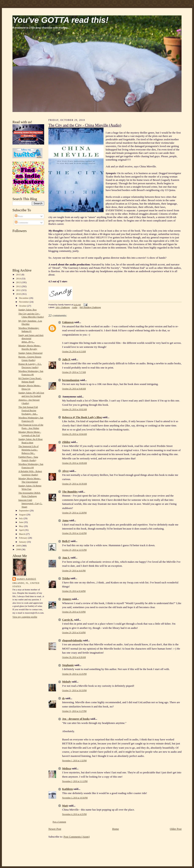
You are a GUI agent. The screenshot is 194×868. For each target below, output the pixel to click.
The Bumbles (70, 492)
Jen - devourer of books (76, 719)
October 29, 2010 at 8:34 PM (74, 591)
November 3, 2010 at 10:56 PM (75, 798)
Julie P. (66, 359)
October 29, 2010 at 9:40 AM (74, 389)
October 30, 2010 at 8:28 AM (74, 657)
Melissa (67, 768)
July (21, 518)
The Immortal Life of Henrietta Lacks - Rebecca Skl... (28, 450)
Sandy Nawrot (26, 579)
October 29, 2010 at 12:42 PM (74, 533)
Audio (75, 307)
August (23, 515)
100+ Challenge (63, 307)
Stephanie (68, 665)
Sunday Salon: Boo (27, 310)
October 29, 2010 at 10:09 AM (74, 463)
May (21, 526)
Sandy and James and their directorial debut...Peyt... (31, 338)
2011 (19, 290)
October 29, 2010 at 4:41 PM (74, 571)
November (24, 302)
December (24, 298)
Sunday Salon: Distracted (30, 353)
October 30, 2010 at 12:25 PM (74, 674)
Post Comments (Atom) (77, 837)
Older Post (176, 829)
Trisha (66, 578)
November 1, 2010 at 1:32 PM (74, 761)
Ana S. (66, 558)
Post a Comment (59, 822)
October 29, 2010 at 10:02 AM (74, 409)
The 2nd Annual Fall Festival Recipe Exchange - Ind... (28, 410)
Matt (65, 806)
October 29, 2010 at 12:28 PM (74, 513)
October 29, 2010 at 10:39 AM (74, 484)
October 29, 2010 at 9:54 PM (74, 633)
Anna (65, 520)
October (23, 306)
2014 (19, 278)
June (21, 522)
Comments (21, 222)
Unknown (68, 322)
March (22, 534)
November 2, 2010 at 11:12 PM (75, 781)
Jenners (67, 599)
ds (63, 698)
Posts (19, 216)
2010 (19, 294)
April (22, 530)
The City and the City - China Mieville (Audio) (85, 125)
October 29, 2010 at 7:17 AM (74, 372)
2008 (19, 549)
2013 (19, 282)
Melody (67, 682)
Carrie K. (68, 620)
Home (116, 829)
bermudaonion (71, 380)
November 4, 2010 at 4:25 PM (74, 814)
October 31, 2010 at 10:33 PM (74, 690)
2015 (19, 274)
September (24, 510)
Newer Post (55, 829)
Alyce (65, 471)
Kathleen (68, 789)
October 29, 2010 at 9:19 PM (74, 612)
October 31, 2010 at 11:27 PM (74, 711)
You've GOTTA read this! (60, 20)
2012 (19, 286)
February (24, 538)
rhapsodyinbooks (72, 640)
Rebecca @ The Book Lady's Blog (82, 417)
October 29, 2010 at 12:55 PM (74, 550)
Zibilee (66, 442)
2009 (19, 546)
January (23, 542)
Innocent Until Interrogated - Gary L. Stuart (30, 503)
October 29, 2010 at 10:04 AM (74, 434)
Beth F (66, 541)
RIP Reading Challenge (90, 307)
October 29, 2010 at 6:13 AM (74, 351)
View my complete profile (25, 617)
